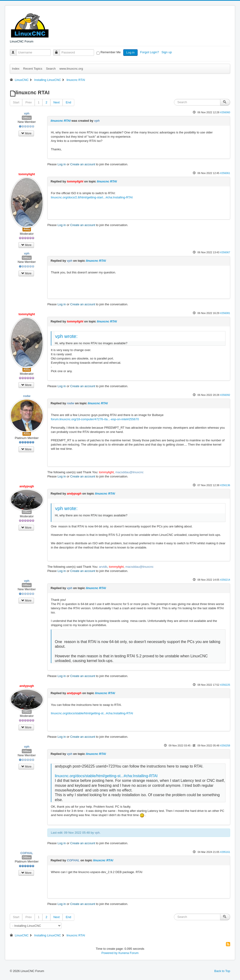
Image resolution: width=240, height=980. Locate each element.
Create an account (83, 164)
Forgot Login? (150, 52)
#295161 (225, 852)
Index (16, 69)
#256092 (225, 395)
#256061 (225, 173)
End (68, 102)
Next (57, 102)
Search (51, 69)
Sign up (167, 52)
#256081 (225, 313)
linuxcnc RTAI (61, 121)
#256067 (225, 252)
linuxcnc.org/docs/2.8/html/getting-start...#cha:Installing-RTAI (92, 197)
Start (16, 102)
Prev (28, 102)
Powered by (110, 953)
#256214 (225, 580)
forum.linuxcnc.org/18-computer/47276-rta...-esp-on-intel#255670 (95, 419)
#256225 (225, 685)
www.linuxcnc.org (71, 69)
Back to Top (222, 971)
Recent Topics (33, 69)
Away (27, 229)
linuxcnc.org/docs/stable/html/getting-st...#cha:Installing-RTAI (92, 713)
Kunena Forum (128, 953)
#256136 (225, 485)
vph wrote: (66, 336)
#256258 (225, 745)
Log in (130, 52)
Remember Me (111, 52)
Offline (27, 118)
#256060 (225, 112)
